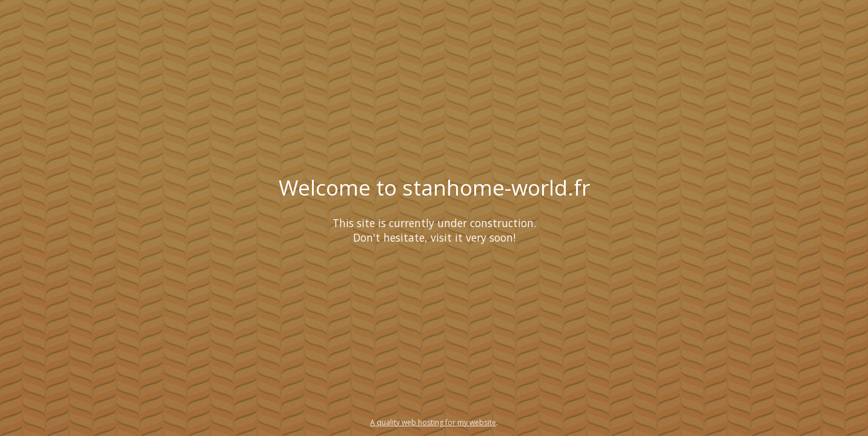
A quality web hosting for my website (433, 422)
